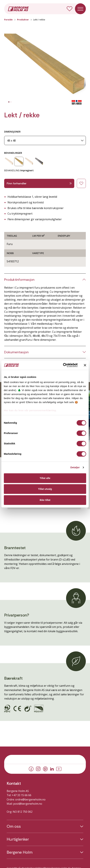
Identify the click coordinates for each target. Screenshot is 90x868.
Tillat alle (45, 478)
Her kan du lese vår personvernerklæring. (30, 410)
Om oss (14, 826)
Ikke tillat (45, 500)
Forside (8, 20)
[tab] (9, 102)
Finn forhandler (39, 183)
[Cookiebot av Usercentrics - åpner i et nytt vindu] (63, 365)
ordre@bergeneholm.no (30, 799)
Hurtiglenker (18, 839)
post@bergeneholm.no (28, 804)
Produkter (23, 20)
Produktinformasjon (19, 280)
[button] (45, 67)
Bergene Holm (20, 852)
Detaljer (75, 467)
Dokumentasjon (16, 352)
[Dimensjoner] (45, 140)
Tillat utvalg (45, 489)
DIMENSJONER (12, 132)
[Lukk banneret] (85, 365)
